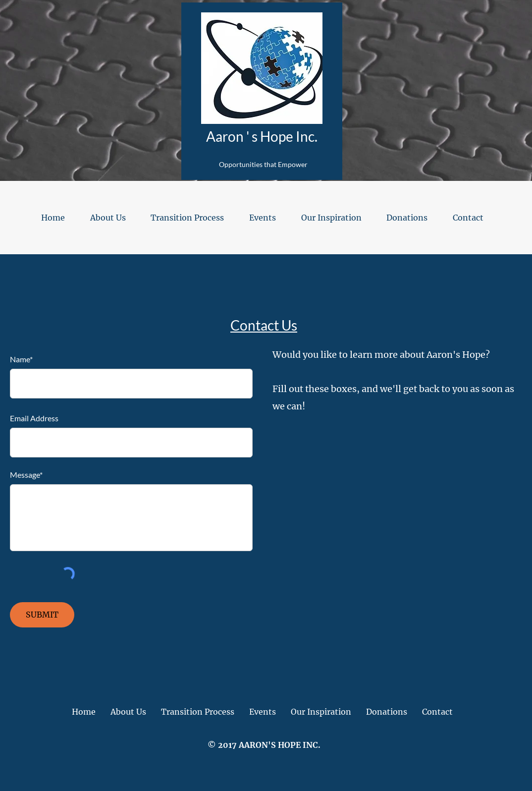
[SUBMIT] (42, 615)
